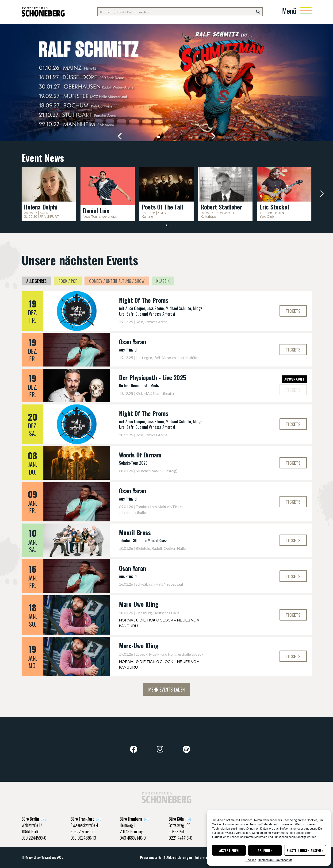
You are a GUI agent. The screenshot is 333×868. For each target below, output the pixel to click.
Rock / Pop (68, 281)
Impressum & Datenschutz (275, 860)
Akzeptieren (229, 850)
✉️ (34, 819)
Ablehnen (265, 850)
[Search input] (176, 12)
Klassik (163, 281)
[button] (120, 136)
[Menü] (306, 11)
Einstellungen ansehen (305, 850)
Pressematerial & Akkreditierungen (166, 857)
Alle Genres (36, 281)
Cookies (251, 860)
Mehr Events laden (166, 689)
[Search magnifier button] (258, 12)
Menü (289, 11)
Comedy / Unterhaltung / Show (117, 281)
